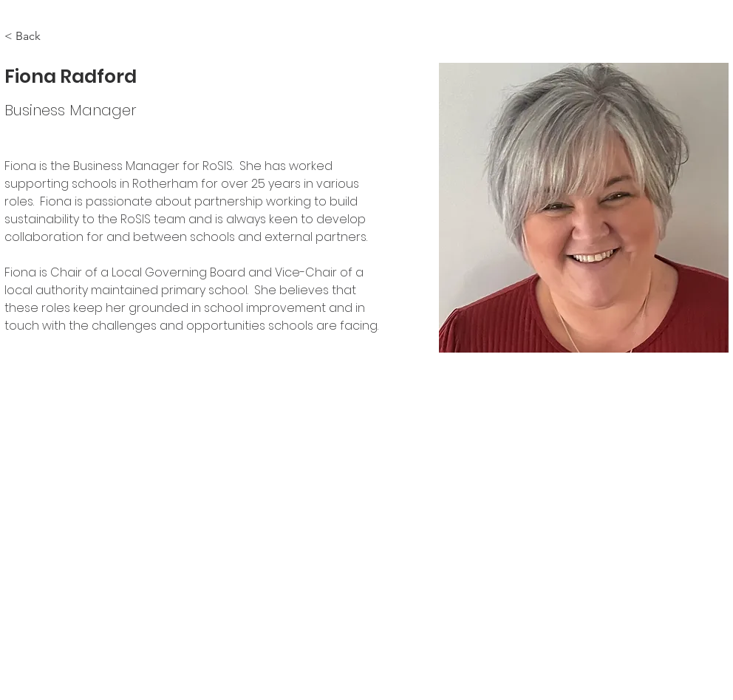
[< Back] (34, 37)
